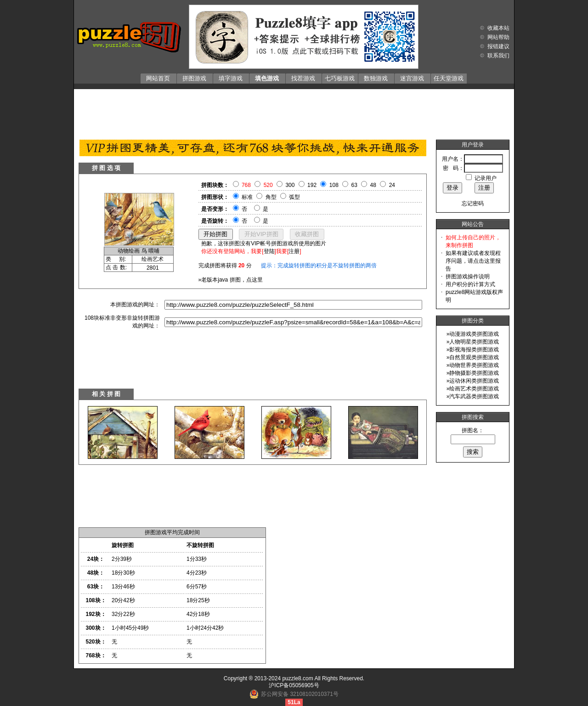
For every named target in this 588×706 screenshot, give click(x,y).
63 (354, 185)
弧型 (294, 197)
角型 (271, 197)
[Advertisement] (294, 112)
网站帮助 (498, 37)
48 (373, 185)
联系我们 (498, 56)
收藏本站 (498, 28)
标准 (247, 197)
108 (334, 185)
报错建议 (498, 46)
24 (392, 185)
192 (312, 185)
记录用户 (486, 178)
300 (290, 185)
